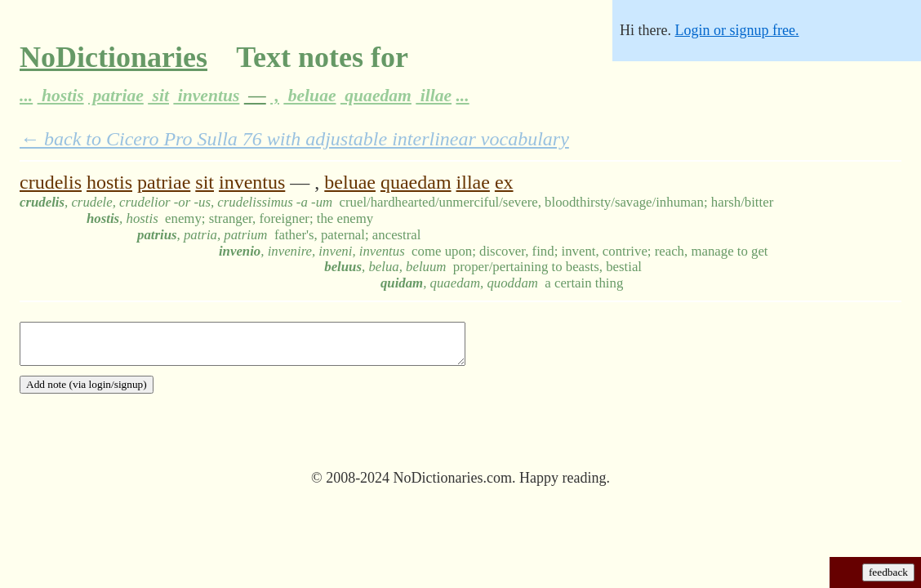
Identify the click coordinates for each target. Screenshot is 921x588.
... (26, 96)
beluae (309, 96)
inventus (206, 96)
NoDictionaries (113, 57)
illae (434, 96)
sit (158, 96)
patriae (116, 96)
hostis (61, 96)
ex (504, 182)
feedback (888, 572)
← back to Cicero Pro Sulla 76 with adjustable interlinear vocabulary (294, 139)
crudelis (51, 182)
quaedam (376, 96)
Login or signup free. (736, 30)
